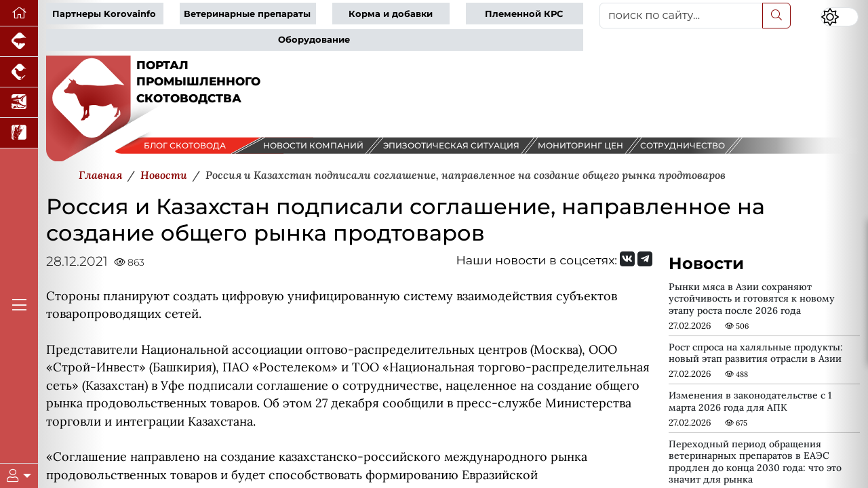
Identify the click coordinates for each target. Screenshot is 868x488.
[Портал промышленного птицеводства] (19, 72)
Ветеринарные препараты (247, 14)
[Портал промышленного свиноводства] (19, 42)
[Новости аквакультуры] (19, 103)
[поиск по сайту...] (681, 16)
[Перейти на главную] (19, 13)
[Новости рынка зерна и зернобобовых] (19, 133)
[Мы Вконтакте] (627, 259)
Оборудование (314, 40)
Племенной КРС (524, 14)
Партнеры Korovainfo (104, 14)
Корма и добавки (391, 14)
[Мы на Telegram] (645, 259)
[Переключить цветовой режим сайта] (840, 17)
